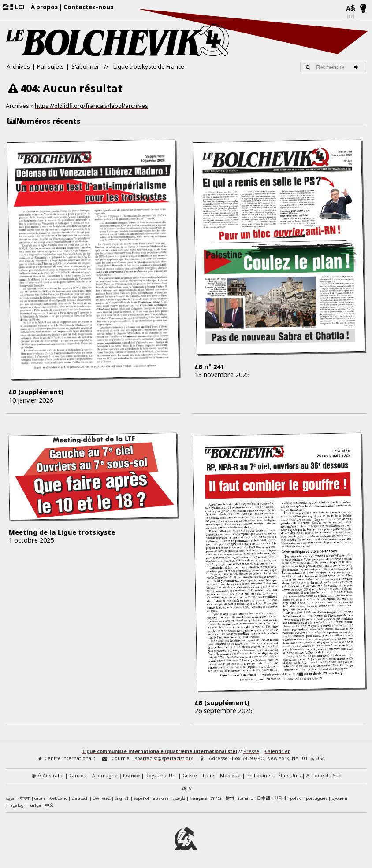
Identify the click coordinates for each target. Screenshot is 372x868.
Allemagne (105, 776)
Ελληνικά (102, 798)
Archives (18, 66)
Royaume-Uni (161, 776)
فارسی (179, 798)
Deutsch (80, 798)
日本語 (264, 798)
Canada (78, 776)
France (131, 776)
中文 (49, 805)
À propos (44, 7)
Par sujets (50, 66)
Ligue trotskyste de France (149, 66)
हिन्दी (230, 798)
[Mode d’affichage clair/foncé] (363, 9)
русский (339, 798)
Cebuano (59, 798)
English (122, 798)
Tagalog (16, 805)
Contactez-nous (88, 7)
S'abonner (85, 66)
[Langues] (351, 9)
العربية (11, 799)
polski (296, 798)
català (40, 798)
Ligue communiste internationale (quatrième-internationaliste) (160, 751)
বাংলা (25, 799)
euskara (161, 798)
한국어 (280, 798)
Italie (208, 776)
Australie (53, 776)
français (198, 798)
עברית (217, 798)
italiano (246, 798)
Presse (251, 751)
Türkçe (34, 805)
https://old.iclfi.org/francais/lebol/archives (91, 106)
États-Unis (289, 776)
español (141, 798)
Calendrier (277, 751)
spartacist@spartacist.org (164, 758)
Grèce (190, 776)
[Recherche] (357, 67)
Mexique (230, 776)
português (317, 798)
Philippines (259, 776)
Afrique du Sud (324, 776)
